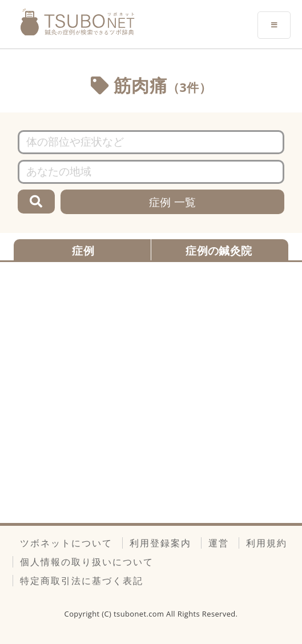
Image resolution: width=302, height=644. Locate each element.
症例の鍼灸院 (219, 250)
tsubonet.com (140, 614)
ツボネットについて (66, 543)
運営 (219, 543)
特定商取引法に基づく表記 (82, 581)
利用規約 (267, 543)
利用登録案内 (160, 543)
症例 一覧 (173, 202)
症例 (83, 250)
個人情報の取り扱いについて (87, 562)
